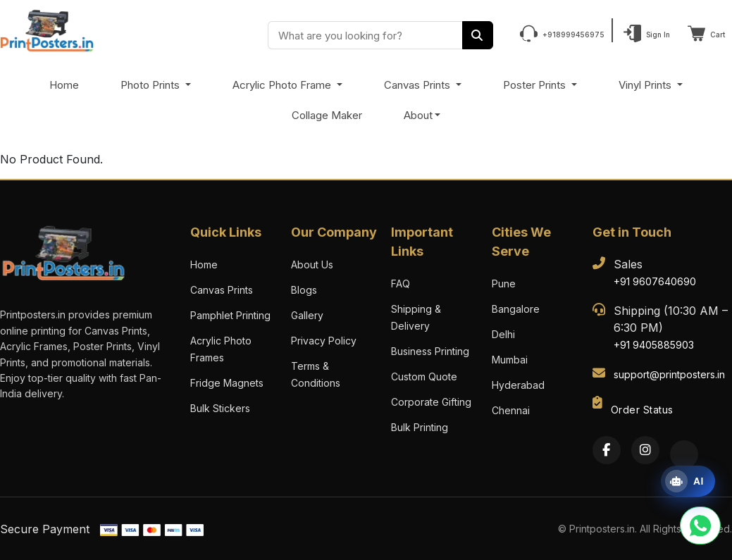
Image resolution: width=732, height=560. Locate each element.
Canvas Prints (418, 85)
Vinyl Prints (646, 85)
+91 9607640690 (655, 281)
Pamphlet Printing (230, 315)
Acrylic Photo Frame (283, 85)
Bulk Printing (420, 427)
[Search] (478, 35)
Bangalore (516, 309)
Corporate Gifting (431, 402)
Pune (504, 284)
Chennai (511, 410)
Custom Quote (424, 377)
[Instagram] (645, 450)
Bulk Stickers (220, 408)
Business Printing (430, 351)
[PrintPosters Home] (47, 30)
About (418, 115)
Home (64, 85)
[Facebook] (607, 450)
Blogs (304, 290)
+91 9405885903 (654, 345)
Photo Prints (151, 85)
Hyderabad (518, 385)
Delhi (503, 334)
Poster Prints (536, 85)
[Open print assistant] (688, 481)
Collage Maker (327, 115)
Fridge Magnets (227, 383)
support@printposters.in (669, 374)
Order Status (642, 410)
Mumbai (510, 360)
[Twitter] (684, 454)
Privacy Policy (324, 341)
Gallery (307, 315)
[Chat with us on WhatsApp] (700, 525)
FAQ (401, 284)
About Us (312, 265)
